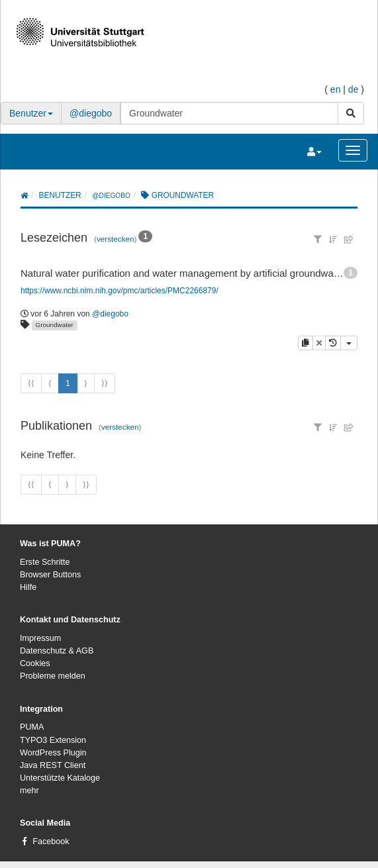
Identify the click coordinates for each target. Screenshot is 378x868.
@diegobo (91, 113)
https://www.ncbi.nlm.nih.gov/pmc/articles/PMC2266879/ (119, 291)
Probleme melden (53, 676)
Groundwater (55, 325)
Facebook (51, 842)
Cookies (35, 663)
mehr (29, 791)
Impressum (40, 638)
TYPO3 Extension (53, 740)
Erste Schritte (45, 562)
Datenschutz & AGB (57, 651)
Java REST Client (53, 765)
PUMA (32, 727)
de (354, 89)
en (336, 89)
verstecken (116, 239)
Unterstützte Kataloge (60, 778)
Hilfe (28, 587)
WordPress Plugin (53, 753)
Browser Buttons (50, 575)
